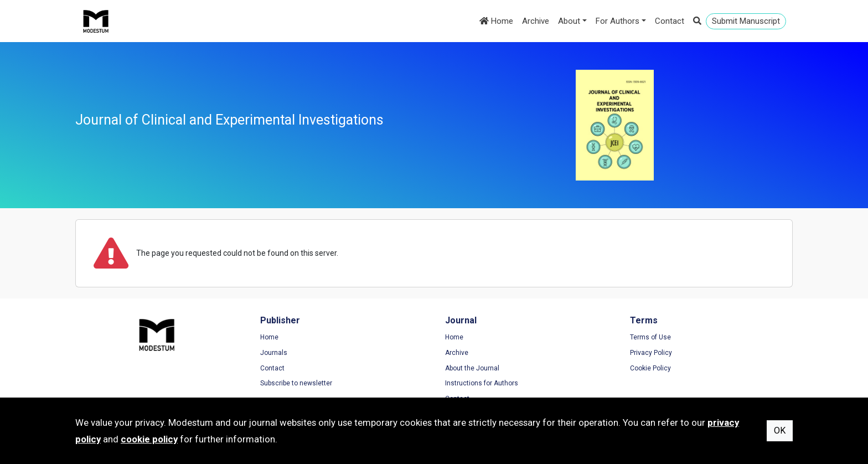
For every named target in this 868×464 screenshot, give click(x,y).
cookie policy (149, 439)
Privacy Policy (651, 353)
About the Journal (472, 368)
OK (780, 431)
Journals (274, 353)
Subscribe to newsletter (296, 383)
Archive (536, 21)
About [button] (569, 21)
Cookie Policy (650, 368)
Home (496, 21)
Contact (670, 21)
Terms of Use (650, 337)
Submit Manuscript (746, 21)
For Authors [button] (618, 21)
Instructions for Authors (482, 383)
